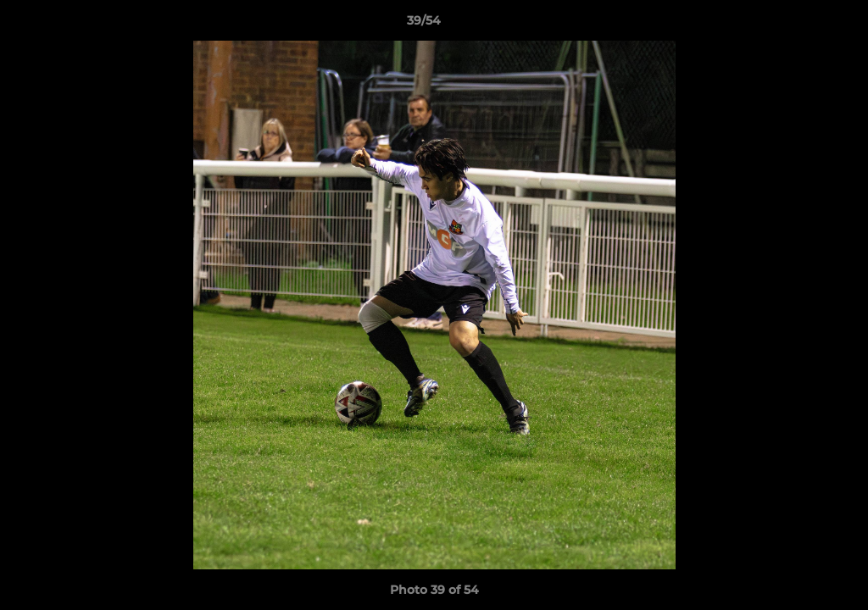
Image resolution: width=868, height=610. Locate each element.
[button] (797, 25)
